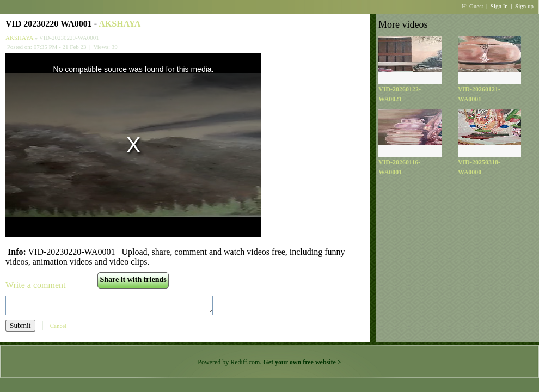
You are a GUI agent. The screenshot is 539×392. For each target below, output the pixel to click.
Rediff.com (245, 362)
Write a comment (35, 285)
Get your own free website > (302, 362)
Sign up (524, 6)
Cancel (59, 326)
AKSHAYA (120, 24)
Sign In (499, 6)
